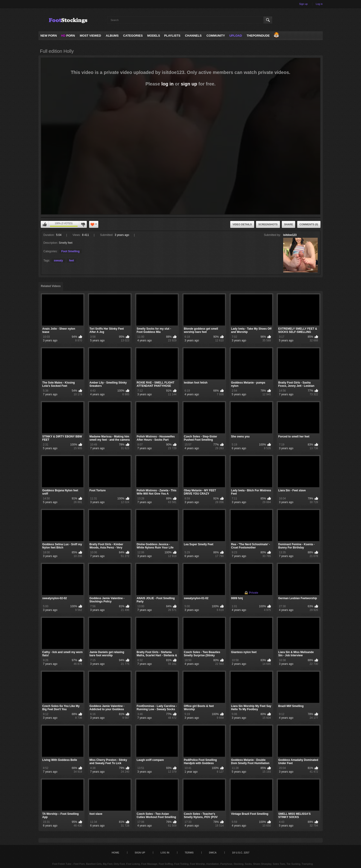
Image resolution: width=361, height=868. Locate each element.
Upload (236, 36)
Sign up (303, 4)
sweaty (58, 261)
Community (216, 36)
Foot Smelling (70, 251)
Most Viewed (90, 36)
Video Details (242, 224)
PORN (68, 36)
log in (167, 84)
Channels (193, 36)
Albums (112, 36)
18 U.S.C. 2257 (241, 853)
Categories (133, 36)
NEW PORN (49, 36)
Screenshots (268, 224)
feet (71, 261)
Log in (319, 4)
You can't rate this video (45, 224)
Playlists (172, 36)
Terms (189, 853)
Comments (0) (309, 224)
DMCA (213, 853)
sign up (189, 84)
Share (289, 224)
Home (115, 853)
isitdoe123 (290, 235)
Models (154, 36)
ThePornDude (258, 36)
